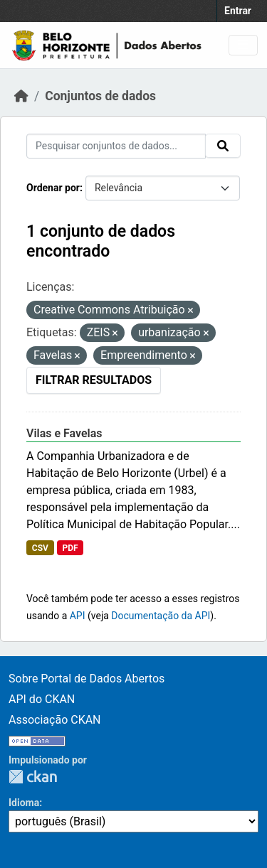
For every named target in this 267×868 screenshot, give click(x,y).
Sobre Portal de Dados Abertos (87, 679)
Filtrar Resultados (94, 380)
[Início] (21, 96)
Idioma (24, 803)
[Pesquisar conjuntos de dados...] (116, 146)
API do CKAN (42, 699)
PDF (70, 548)
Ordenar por (53, 188)
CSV (40, 548)
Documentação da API (161, 616)
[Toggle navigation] (243, 45)
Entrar (238, 11)
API (78, 616)
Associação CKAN (55, 720)
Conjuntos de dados (100, 96)
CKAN (33, 777)
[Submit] (223, 146)
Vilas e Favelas (64, 433)
